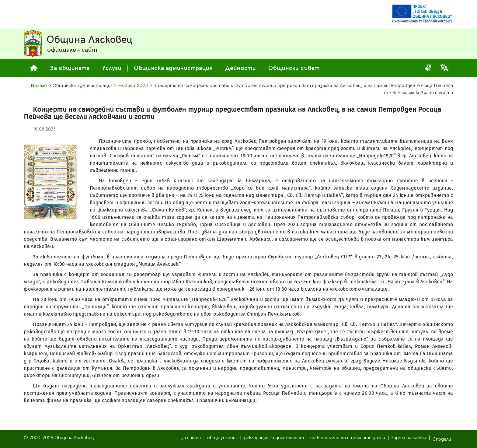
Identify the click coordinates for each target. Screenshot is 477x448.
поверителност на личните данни (348, 438)
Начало (39, 86)
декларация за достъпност (274, 438)
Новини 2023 (133, 86)
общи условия (222, 438)
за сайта (191, 438)
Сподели (442, 439)
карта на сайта (409, 438)
